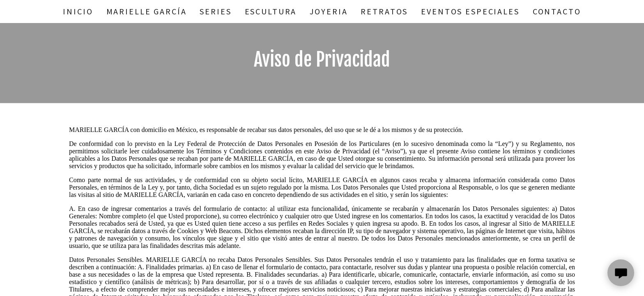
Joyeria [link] (329, 11)
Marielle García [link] (147, 11)
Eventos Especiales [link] (470, 11)
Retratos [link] (384, 11)
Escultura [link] (271, 11)
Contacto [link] (557, 11)
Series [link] (215, 11)
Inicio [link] (78, 11)
